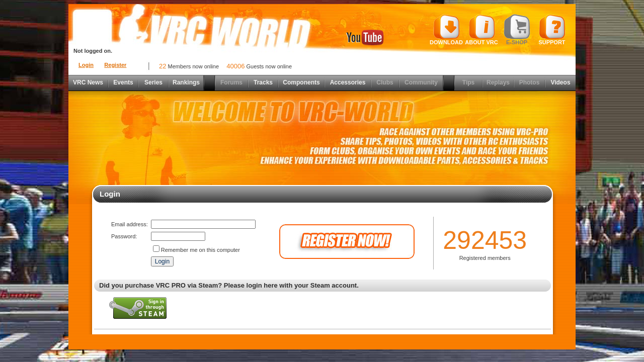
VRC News (88, 82)
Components (301, 82)
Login (86, 65)
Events (123, 82)
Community (421, 82)
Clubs (385, 82)
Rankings (186, 82)
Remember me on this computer (200, 250)
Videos (560, 82)
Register (115, 65)
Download (446, 30)
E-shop (517, 30)
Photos (530, 82)
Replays (498, 82)
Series (153, 82)
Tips (468, 82)
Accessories (348, 82)
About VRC (481, 30)
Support (552, 30)
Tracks (263, 82)
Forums (231, 82)
